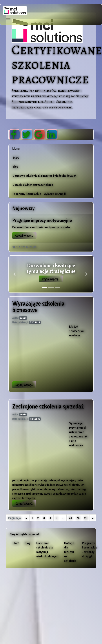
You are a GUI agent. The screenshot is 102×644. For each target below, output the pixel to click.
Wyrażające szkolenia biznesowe (38, 307)
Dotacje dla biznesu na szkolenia (33, 185)
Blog (15, 167)
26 (86, 518)
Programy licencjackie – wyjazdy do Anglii (39, 194)
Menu (16, 149)
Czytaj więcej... (24, 236)
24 (70, 518)
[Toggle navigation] (8, 20)
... (63, 518)
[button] (15, 274)
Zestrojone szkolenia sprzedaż (48, 406)
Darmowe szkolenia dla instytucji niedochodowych (44, 176)
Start (16, 157)
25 (78, 518)
